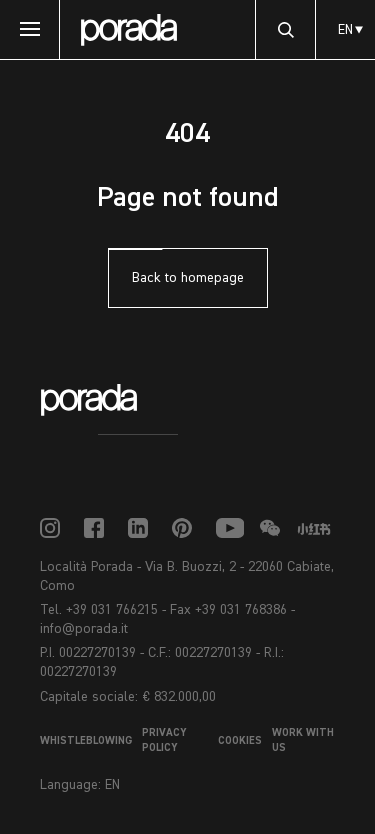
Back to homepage (188, 278)
